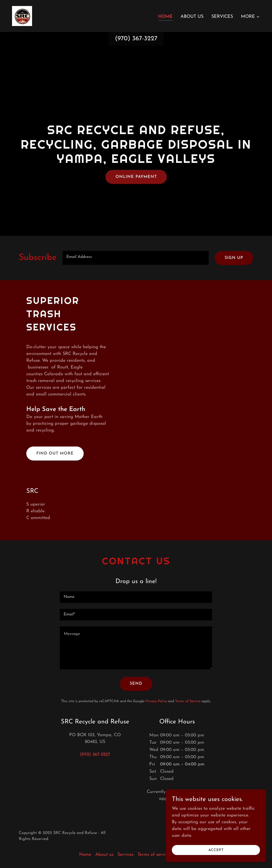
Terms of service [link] (154, 855)
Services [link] (222, 17)
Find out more (55, 454)
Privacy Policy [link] (156, 701)
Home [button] (85, 855)
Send (136, 684)
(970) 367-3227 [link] (136, 39)
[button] (250, 17)
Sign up (234, 258)
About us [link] (192, 17)
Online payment (136, 177)
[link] (22, 16)
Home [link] (165, 17)
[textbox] (136, 258)
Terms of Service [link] (188, 701)
